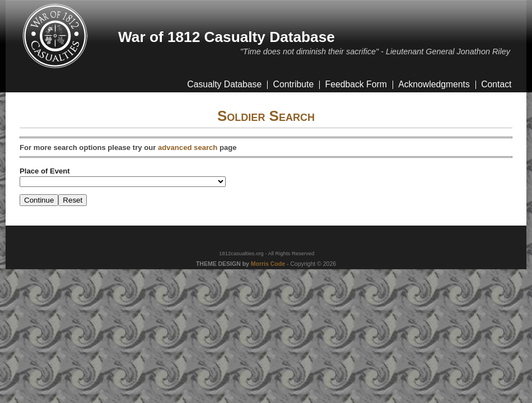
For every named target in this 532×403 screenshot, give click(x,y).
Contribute (294, 84)
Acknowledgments (434, 84)
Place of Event (45, 171)
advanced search (188, 147)
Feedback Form (356, 84)
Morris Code (268, 264)
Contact (496, 84)
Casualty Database (224, 84)
